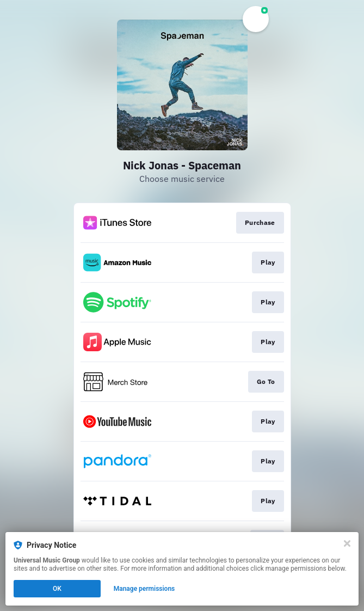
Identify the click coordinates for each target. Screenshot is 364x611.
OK (57, 589)
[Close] (347, 543)
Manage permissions (144, 589)
